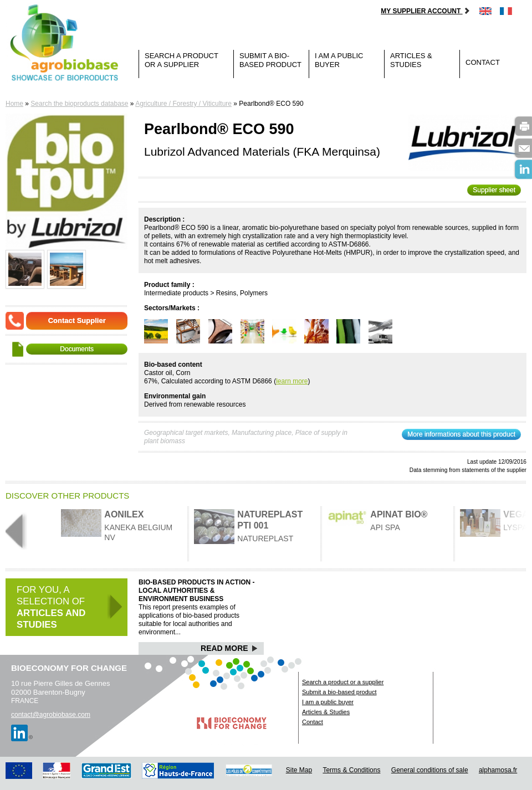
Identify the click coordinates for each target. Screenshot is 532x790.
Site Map (299, 770)
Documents (77, 349)
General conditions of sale (430, 770)
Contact (483, 62)
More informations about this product (461, 434)
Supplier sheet (494, 190)
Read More (229, 648)
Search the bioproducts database (79, 104)
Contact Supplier (77, 320)
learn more (292, 381)
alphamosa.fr (498, 770)
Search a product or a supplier (181, 60)
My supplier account (425, 11)
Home (14, 104)
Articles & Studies (411, 60)
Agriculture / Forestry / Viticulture (183, 104)
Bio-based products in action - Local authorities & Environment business (197, 591)
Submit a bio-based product (270, 60)
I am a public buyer (339, 60)
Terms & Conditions (351, 770)
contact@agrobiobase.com (51, 715)
